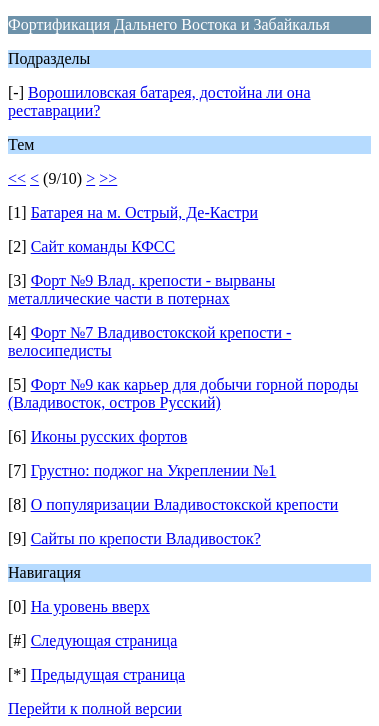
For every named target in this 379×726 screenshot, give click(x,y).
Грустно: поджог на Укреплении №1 (154, 470)
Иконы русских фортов (109, 436)
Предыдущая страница (108, 674)
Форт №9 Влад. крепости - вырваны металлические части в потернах (141, 289)
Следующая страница (104, 640)
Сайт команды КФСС (103, 246)
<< (17, 178)
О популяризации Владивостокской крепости (185, 504)
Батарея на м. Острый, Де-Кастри (145, 212)
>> (108, 178)
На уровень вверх (90, 606)
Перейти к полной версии (95, 708)
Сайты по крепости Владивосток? (146, 538)
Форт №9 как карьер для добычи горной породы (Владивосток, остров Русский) (183, 393)
